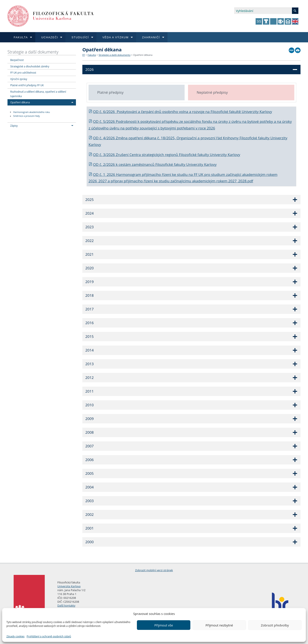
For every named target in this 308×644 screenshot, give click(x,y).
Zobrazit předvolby (275, 625)
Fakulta (92, 55)
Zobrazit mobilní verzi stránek (154, 570)
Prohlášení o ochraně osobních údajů (49, 636)
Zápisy (14, 126)
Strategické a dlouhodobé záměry (30, 66)
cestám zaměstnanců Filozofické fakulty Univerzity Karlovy (168, 164)
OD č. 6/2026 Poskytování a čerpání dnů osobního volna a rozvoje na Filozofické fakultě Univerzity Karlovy (180, 112)
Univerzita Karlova (69, 586)
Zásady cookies (15, 636)
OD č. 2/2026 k (104, 164)
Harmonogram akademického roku (32, 112)
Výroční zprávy (19, 79)
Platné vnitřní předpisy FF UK (27, 85)
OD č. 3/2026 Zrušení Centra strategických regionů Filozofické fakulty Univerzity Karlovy (164, 155)
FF (84, 55)
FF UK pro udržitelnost (23, 73)
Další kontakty (66, 605)
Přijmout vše (164, 625)
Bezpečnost (17, 60)
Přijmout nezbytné (219, 625)
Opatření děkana (20, 102)
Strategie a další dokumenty (33, 52)
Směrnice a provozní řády (27, 116)
